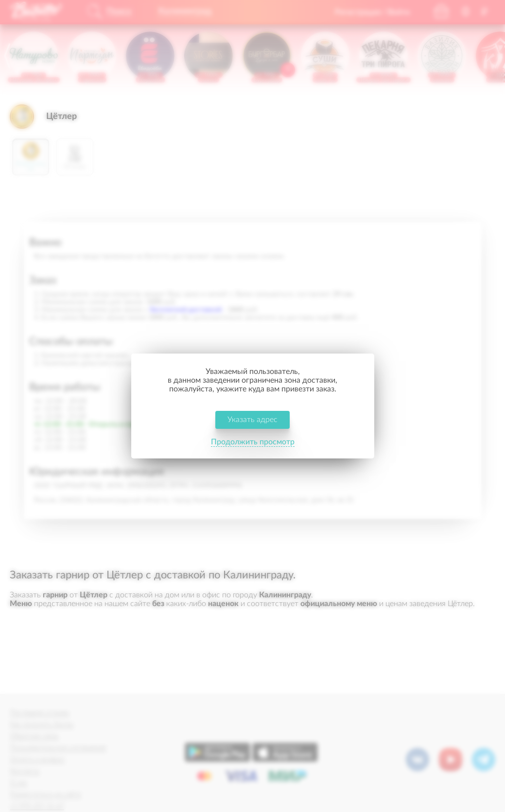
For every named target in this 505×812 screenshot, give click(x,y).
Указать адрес (252, 420)
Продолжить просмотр (253, 442)
